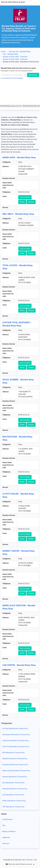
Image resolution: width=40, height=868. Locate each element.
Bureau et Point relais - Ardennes (15, 59)
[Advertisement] (20, 92)
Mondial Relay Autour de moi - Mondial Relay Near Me (20, 106)
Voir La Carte (25, 197)
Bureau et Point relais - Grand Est (15, 57)
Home (3, 52)
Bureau (31, 202)
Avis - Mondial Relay (11, 54)
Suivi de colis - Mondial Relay (20, 52)
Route (22, 202)
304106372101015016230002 (13, 78)
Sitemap (29, 860)
